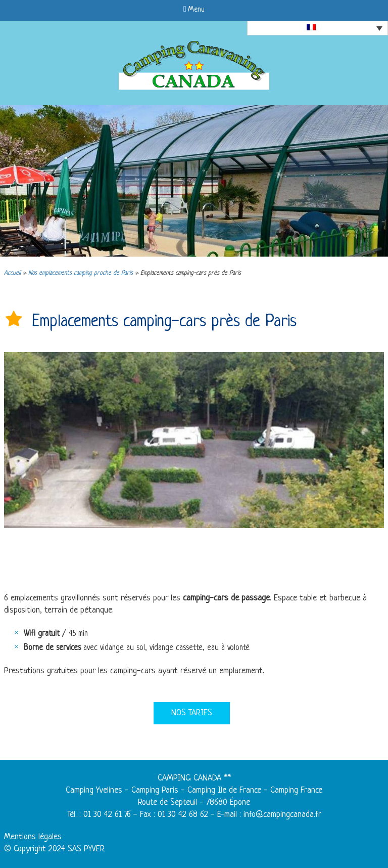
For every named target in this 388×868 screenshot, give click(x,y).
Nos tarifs (192, 713)
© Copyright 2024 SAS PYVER (54, 849)
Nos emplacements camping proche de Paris (81, 273)
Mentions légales (33, 837)
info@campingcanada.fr (282, 815)
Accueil (12, 273)
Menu (194, 10)
